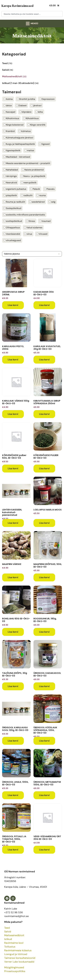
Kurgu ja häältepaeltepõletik (19, 144)
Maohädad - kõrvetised (17, 157)
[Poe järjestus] (32, 254)
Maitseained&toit (14, 935)
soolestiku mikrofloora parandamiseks (24, 215)
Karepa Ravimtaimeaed (17, 6)
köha (39, 112)
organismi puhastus (15, 189)
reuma (41, 195)
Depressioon (47, 99)
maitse (29, 151)
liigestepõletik (12, 151)
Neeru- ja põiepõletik (33, 176)
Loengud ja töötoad (16, 954)
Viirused (42, 234)
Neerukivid (10, 183)
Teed (7, 928)
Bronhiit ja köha (26, 99)
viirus (28, 234)
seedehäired (37, 202)
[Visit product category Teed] (32, 62)
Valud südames (33, 228)
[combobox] (32, 14)
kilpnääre (25, 112)
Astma (8, 99)
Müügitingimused (14, 967)
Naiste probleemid (33, 170)
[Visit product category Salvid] (32, 69)
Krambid (9, 131)
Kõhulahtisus (31, 118)
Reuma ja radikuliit (14, 202)
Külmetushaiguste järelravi (18, 138)
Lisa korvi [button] (13, 305)
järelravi (36, 106)
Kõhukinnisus (11, 118)
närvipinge (10, 176)
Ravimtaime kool (14, 943)
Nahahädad (11, 170)
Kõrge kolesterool (14, 125)
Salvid (8, 932)
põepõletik (10, 195)
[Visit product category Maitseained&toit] (32, 76)
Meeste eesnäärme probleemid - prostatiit (27, 163)
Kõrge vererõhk (37, 125)
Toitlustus (10, 947)
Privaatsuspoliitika (15, 971)
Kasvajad (9, 112)
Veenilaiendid (12, 234)
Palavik (35, 189)
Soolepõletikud (12, 208)
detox (8, 106)
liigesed (44, 144)
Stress (31, 221)
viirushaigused (12, 240)
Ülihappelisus (12, 228)
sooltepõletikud (13, 221)
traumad (45, 221)
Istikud (8, 939)
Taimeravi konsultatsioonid (20, 958)
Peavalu (49, 189)
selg (52, 202)
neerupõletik (29, 183)
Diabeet (21, 106)
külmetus (25, 131)
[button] (32, 24)
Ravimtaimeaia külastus (18, 950)
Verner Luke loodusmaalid (19, 962)
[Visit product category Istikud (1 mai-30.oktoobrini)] (32, 82)
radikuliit (27, 195)
